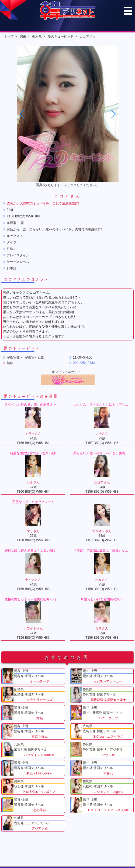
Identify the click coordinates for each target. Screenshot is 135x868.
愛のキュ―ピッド (61, 37)
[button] (113, 114)
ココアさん (88, 37)
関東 (23, 37)
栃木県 (37, 37)
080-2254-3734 (84, 363)
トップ (9, 37)
